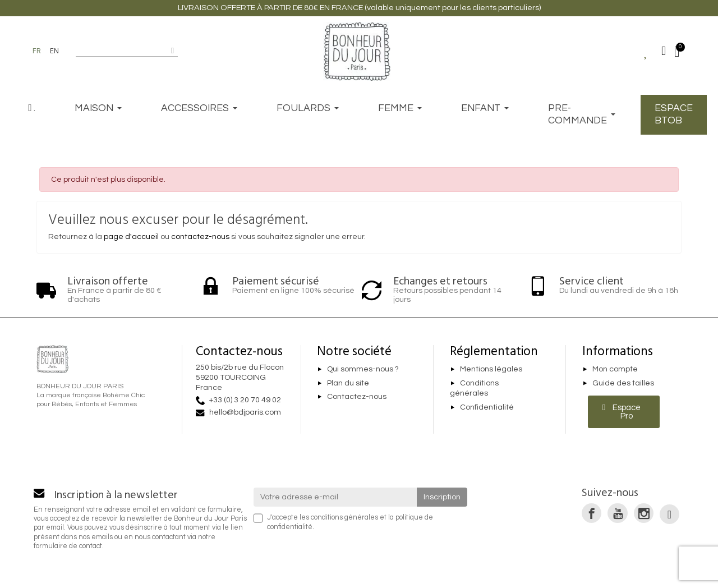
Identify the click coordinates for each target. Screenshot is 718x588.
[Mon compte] (664, 51)
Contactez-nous (357, 397)
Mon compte (615, 369)
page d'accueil (131, 237)
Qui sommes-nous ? (363, 369)
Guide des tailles (623, 383)
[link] (592, 513)
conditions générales (344, 518)
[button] (624, 412)
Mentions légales (491, 369)
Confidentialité (487, 407)
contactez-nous (200, 237)
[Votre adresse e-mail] (335, 497)
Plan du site (348, 383)
